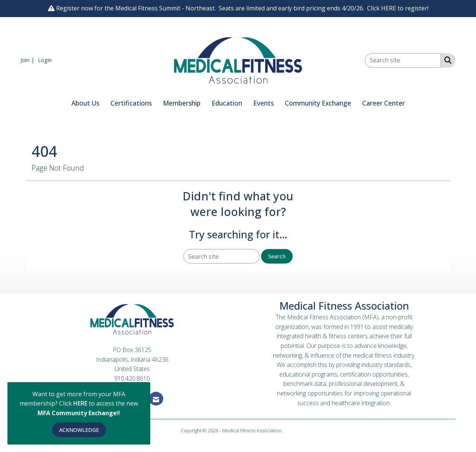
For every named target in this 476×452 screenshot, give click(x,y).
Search (277, 256)
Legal (290, 430)
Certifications (131, 103)
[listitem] (28, 60)
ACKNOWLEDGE (79, 430)
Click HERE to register (397, 8)
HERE (81, 403)
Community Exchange (318, 103)
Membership (182, 103)
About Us (85, 103)
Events (263, 103)
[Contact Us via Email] (156, 399)
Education (227, 103)
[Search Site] (446, 60)
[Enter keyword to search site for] (403, 60)
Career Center (384, 103)
